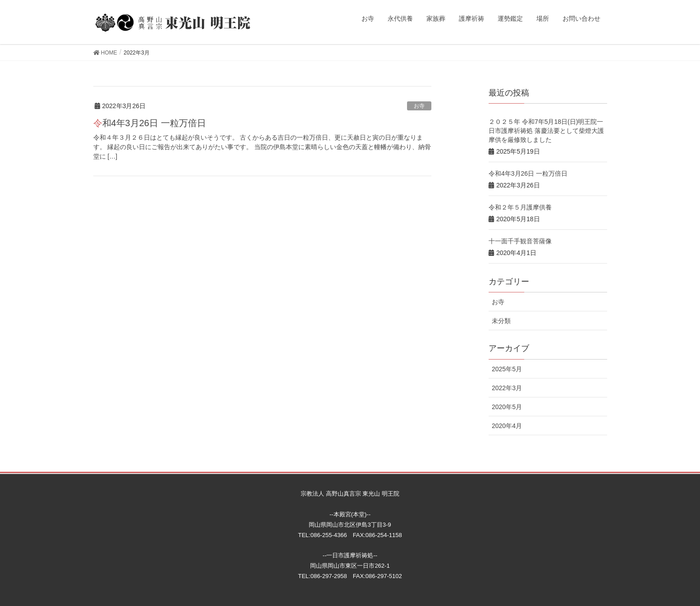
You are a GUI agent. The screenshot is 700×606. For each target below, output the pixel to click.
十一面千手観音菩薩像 (520, 241)
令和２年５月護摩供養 (520, 207)
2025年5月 (507, 369)
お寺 (419, 106)
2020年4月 (507, 426)
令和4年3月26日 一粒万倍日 (150, 123)
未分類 (501, 321)
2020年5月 (507, 407)
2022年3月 (507, 388)
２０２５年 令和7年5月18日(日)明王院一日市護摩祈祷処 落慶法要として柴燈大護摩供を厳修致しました (546, 130)
